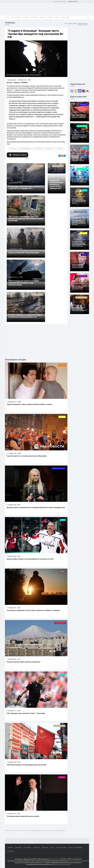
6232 (21, 213)
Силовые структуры (59, 468)
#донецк (13, 149)
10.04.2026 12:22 (11, 659)
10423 (21, 183)
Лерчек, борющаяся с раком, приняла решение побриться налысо (30, 404)
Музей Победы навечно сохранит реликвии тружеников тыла (79, 287)
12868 (19, 453)
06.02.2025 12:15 (13, 183)
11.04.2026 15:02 (11, 556)
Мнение (62, 571)
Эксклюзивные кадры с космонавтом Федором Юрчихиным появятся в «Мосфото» (79, 137)
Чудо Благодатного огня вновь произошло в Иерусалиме (27, 456)
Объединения (82, 126)
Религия (62, 417)
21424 (19, 402)
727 (84, 176)
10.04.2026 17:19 (11, 402)
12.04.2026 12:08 (77, 305)
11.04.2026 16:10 (11, 453)
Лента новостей (16, 17)
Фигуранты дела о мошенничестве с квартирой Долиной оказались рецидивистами (36, 507)
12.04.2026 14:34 (77, 218)
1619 (84, 262)
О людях (62, 365)
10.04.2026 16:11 (11, 711)
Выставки (83, 276)
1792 (84, 154)
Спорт (57, 17)
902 (84, 218)
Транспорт (83, 105)
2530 (18, 711)
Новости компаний (75, 848)
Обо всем (83, 233)
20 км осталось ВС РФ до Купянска (24, 253)
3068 (18, 608)
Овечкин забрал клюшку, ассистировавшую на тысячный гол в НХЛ (30, 559)
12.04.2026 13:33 (77, 239)
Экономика (34, 17)
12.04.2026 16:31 (77, 132)
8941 (18, 505)
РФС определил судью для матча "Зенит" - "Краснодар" (26, 713)
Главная (10, 848)
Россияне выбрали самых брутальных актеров (23, 816)
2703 (18, 659)
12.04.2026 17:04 (77, 112)
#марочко (49, 149)
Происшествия (65, 17)
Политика (26, 17)
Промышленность (81, 212)
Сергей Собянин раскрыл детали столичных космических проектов (80, 180)
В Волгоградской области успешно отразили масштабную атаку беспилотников (24, 283)
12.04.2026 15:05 (77, 197)
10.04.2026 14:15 (11, 814)
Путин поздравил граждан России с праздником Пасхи (78, 266)
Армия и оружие (83, 24)
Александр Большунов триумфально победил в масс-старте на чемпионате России (79, 158)
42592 (21, 311)
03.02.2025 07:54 (13, 277)
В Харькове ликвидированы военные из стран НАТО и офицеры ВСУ (26, 187)
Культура (50, 17)
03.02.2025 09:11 (13, 249)
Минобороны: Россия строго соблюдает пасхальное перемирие (79, 309)
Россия (7, 17)
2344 (18, 814)
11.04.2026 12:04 (11, 762)
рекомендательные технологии (61, 864)
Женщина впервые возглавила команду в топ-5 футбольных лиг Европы (79, 201)
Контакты (11, 851)
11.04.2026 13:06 (11, 505)
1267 (84, 305)
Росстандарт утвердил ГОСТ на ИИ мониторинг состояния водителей (79, 116)
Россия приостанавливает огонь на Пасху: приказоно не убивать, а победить (33, 610)
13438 (21, 277)
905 (84, 284)
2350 (18, 762)
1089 (84, 197)
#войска (59, 149)
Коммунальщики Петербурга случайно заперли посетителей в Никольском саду (79, 244)
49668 (21, 249)
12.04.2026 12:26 (77, 284)
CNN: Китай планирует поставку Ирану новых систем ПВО (26, 765)
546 (84, 132)
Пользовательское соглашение (79, 861)
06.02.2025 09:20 (13, 213)
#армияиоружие (26, 149)
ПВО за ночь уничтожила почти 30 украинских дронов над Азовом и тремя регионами (26, 219)
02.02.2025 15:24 (13, 311)
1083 (84, 112)
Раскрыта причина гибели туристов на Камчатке (23, 662)
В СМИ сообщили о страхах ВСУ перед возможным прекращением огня (25, 316)
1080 (84, 239)
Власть (75, 24)
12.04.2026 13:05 (77, 262)
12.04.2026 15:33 (77, 176)
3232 (18, 556)
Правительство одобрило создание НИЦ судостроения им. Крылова (79, 222)
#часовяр (38, 149)
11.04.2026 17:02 (11, 608)
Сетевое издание (55, 859)
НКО (66, 24)
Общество (43, 17)
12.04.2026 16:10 (77, 154)
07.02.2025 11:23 (22, 80)
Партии (70, 24)
